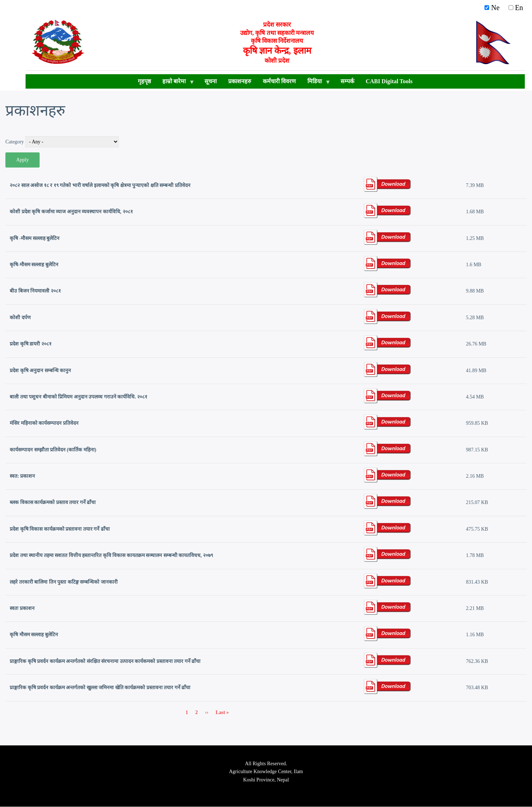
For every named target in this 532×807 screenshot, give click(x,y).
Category (15, 142)
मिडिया (316, 83)
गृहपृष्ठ (144, 81)
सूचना (211, 81)
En (516, 8)
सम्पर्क (347, 81)
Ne (494, 8)
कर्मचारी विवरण (279, 81)
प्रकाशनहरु (240, 81)
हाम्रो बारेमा (175, 83)
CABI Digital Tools (389, 81)
